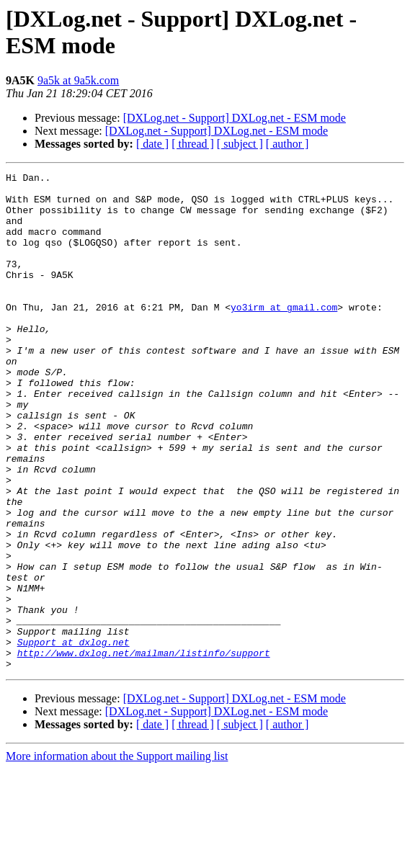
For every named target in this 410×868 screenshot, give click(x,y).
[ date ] (152, 144)
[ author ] (288, 144)
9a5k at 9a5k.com (78, 80)
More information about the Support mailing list (117, 855)
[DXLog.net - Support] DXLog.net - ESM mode (235, 118)
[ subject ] (240, 144)
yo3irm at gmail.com (284, 335)
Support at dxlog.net (73, 737)
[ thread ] (193, 144)
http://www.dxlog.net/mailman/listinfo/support (144, 750)
